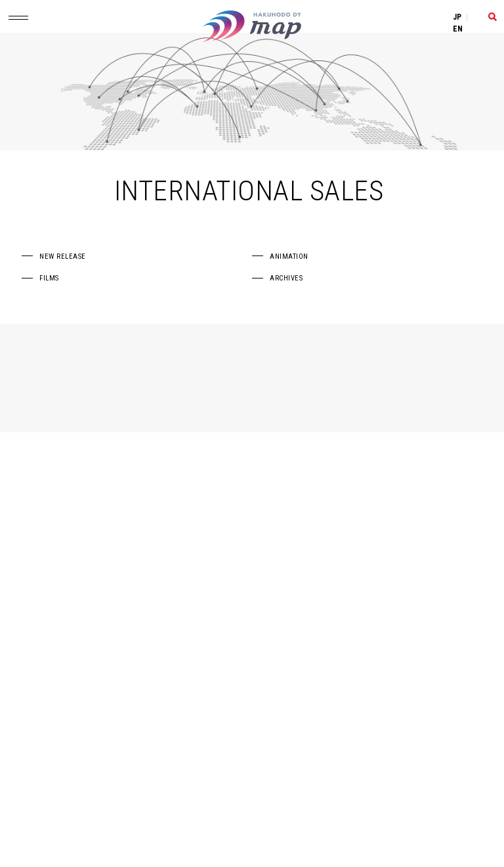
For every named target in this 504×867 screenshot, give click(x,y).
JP (457, 17)
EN (458, 29)
